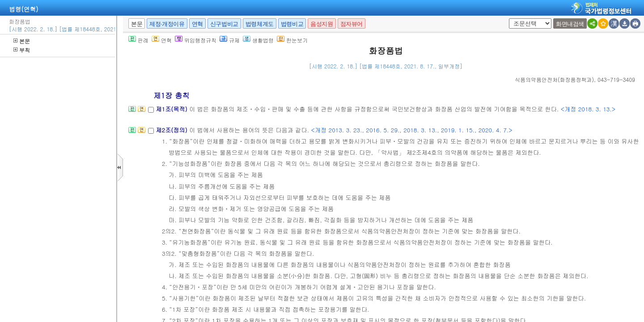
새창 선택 (512, 19)
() (554, 79)
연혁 (197, 24)
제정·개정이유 (167, 24)
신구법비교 (224, 24)
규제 (230, 40)
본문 (22, 41)
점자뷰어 (352, 24)
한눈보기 (292, 40)
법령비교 (292, 24)
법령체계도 (260, 24)
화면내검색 (570, 24)
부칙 (22, 50)
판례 (138, 40)
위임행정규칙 (196, 40)
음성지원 (322, 24)
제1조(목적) (172, 109)
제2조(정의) (172, 130)
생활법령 (258, 40)
